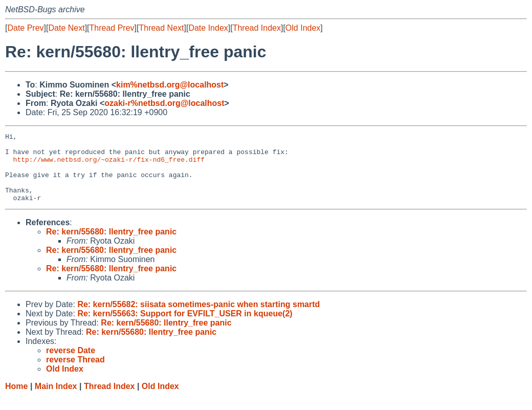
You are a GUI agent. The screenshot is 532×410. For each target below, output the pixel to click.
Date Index (208, 28)
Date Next (66, 28)
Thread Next (161, 28)
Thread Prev (112, 28)
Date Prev (25, 28)
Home (16, 400)
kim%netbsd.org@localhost (170, 85)
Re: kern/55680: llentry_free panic (111, 245)
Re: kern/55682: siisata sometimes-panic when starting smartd (198, 318)
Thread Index (257, 28)
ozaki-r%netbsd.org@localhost (164, 103)
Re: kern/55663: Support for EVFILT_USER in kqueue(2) (185, 327)
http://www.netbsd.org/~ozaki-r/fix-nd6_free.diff (109, 165)
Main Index (56, 400)
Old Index (303, 28)
